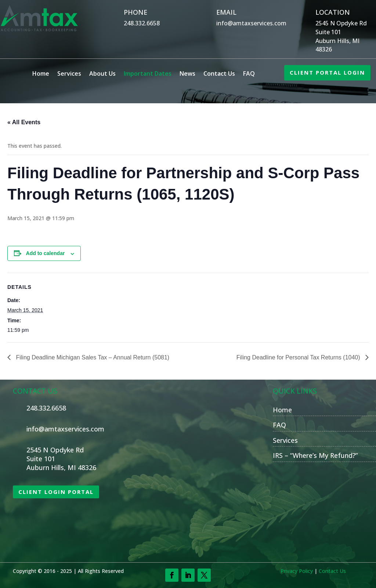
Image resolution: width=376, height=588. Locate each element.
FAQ (249, 74)
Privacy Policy (297, 571)
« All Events (24, 122)
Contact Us (219, 74)
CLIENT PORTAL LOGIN (327, 72)
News (187, 74)
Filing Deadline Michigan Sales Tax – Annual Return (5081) (92, 357)
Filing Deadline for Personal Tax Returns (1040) (299, 357)
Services (69, 74)
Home (41, 74)
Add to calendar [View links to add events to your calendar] (46, 253)
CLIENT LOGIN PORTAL (56, 492)
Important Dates (148, 74)
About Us (102, 74)
